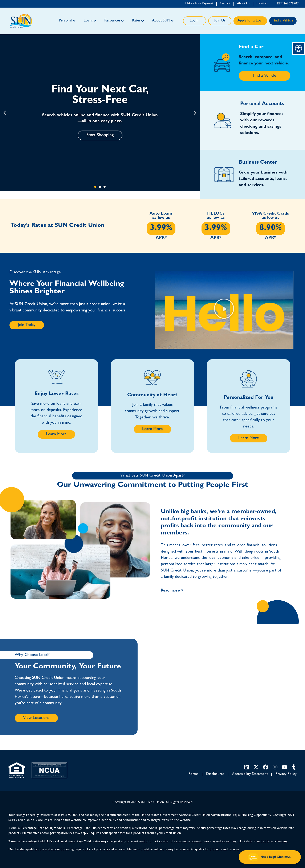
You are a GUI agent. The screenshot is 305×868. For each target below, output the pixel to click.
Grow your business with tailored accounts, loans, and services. (263, 179)
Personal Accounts (262, 104)
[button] (5, 113)
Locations (263, 4)
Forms (194, 774)
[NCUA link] (49, 770)
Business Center (258, 163)
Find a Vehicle (283, 21)
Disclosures (215, 774)
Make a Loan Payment (199, 4)
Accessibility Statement (250, 774)
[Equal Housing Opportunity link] (17, 770)
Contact (225, 4)
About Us (243, 4)
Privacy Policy (286, 774)
